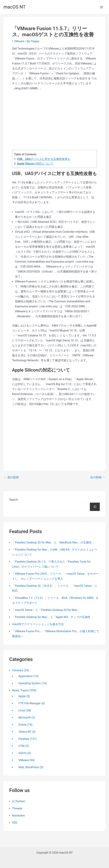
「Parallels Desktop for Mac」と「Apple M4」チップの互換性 (51, 617)
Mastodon (18, 816)
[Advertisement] (54, 120)
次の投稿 (98, 477)
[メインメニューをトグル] (102, 7)
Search (14, 500)
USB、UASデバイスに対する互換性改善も (44, 159)
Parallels (24, 739)
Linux (22, 710)
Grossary (18, 670)
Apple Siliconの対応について (35, 164)
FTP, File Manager (30, 703)
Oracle (23, 725)
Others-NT (25, 732)
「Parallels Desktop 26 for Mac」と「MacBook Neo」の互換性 (52, 542)
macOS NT (15, 7)
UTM (21, 746)
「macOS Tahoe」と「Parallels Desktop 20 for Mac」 (46, 610)
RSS (15, 823)
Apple (22, 696)
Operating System (30, 683)
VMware (19, 41)
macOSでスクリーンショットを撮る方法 (38, 624)
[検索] (95, 507)
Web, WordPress (29, 767)
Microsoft (25, 718)
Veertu (23, 753)
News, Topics (20, 690)
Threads (17, 808)
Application (26, 676)
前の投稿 (11, 477)
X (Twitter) (19, 801)
